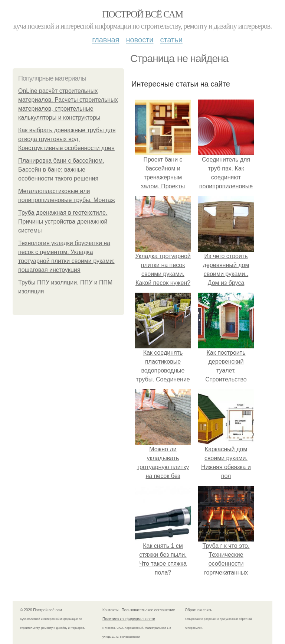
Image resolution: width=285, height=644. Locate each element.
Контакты (110, 610)
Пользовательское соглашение (148, 610)
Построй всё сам (142, 14)
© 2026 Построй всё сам (41, 610)
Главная (106, 40)
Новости (140, 40)
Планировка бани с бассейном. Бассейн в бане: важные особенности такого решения (61, 170)
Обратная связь (199, 610)
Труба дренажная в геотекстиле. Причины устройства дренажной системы (63, 222)
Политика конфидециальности (129, 619)
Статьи (171, 40)
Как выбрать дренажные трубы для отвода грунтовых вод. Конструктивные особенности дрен (67, 139)
